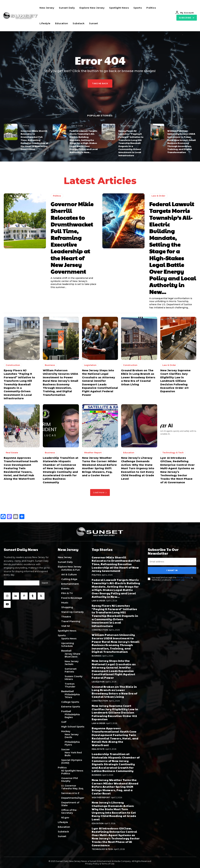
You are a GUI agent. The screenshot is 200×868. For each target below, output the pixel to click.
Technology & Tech (173, 453)
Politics (26, 126)
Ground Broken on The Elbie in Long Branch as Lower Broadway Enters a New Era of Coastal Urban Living (138, 378)
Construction (126, 126)
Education (129, 453)
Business (173, 126)
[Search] (45, 583)
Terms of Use (178, 580)
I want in (172, 570)
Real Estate (12, 453)
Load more (100, 492)
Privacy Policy (184, 577)
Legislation (90, 365)
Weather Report (93, 453)
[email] (172, 562)
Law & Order (77, 126)
